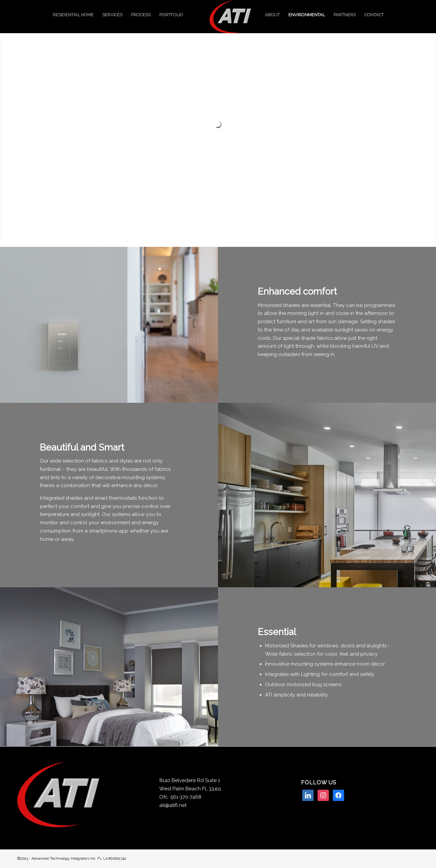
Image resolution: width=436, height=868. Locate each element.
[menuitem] (73, 15)
